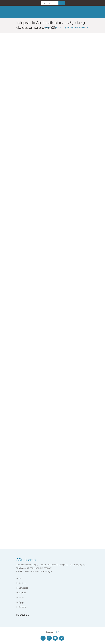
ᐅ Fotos (20, 597)
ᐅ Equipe (20, 602)
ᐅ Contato (21, 607)
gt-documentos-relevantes (77, 27)
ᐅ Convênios (22, 588)
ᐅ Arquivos (21, 593)
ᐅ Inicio (20, 578)
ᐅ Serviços (21, 583)
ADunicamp (26, 560)
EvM (57, 632)
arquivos (57, 27)
